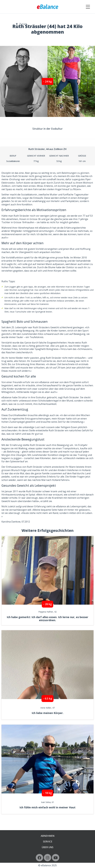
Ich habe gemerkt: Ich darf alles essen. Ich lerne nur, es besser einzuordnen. (48, 619)
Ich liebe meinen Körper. (48, 713)
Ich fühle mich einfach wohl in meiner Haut (48, 807)
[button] (48, 81)
